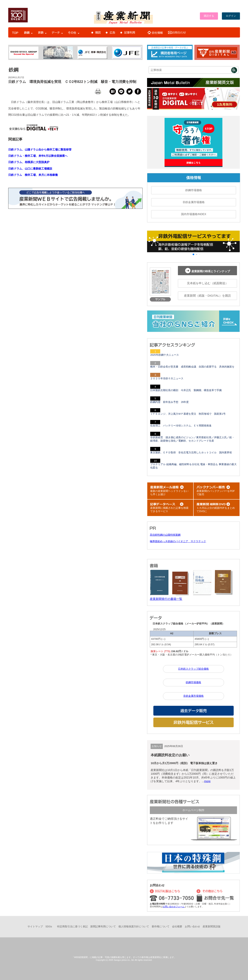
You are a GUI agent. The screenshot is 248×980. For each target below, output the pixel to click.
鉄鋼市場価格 (194, 190)
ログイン (231, 16)
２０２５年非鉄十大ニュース (167, 379)
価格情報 (194, 178)
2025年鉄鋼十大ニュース (164, 355)
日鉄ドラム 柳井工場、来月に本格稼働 (33, 175)
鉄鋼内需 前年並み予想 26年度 (169, 402)
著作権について (161, 927)
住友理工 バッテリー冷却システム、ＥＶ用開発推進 (181, 426)
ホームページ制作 (193, 810)
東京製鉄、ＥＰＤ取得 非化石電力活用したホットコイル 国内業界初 (191, 453)
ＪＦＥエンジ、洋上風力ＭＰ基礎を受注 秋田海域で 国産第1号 (188, 414)
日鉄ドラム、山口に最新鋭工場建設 (30, 169)
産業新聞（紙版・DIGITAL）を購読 (207, 296)
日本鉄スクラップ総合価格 (193, 669)
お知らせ (157, 746)
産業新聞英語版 (212, 927)
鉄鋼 (14, 70)
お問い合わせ (192, 927)
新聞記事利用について (103, 927)
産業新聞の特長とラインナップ (208, 271)
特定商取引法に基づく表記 (72, 927)
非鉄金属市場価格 (194, 202)
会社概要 (177, 927)
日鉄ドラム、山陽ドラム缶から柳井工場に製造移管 (40, 149)
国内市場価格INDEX (194, 214)
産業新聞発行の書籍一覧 (166, 599)
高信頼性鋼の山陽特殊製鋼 (165, 535)
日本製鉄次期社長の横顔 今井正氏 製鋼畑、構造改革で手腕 (186, 390)
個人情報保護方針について (134, 927)
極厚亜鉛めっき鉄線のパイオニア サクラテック (178, 541)
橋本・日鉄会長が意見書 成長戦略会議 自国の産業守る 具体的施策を (192, 367)
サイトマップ (35, 927)
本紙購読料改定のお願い (170, 755)
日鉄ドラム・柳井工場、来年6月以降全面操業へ (38, 156)
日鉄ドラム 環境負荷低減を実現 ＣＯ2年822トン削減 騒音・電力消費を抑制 (72, 82)
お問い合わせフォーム (174, 907)
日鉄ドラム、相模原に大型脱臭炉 (29, 162)
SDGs (49, 927)
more (207, 781)
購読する (209, 16)
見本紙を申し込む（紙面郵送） (208, 283)
